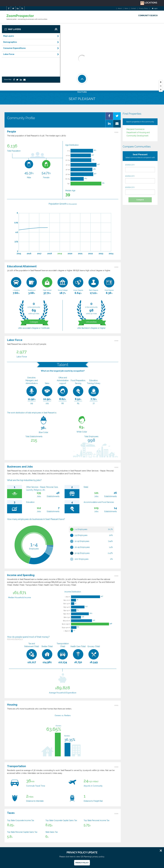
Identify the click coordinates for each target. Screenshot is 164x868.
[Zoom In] (161, 82)
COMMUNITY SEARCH (148, 16)
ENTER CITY (140, 168)
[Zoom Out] (161, 86)
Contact (134, 9)
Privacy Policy (143, 9)
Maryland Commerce (135, 129)
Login (155, 9)
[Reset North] (161, 90)
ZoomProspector (20, 16)
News (126, 9)
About (120, 9)
